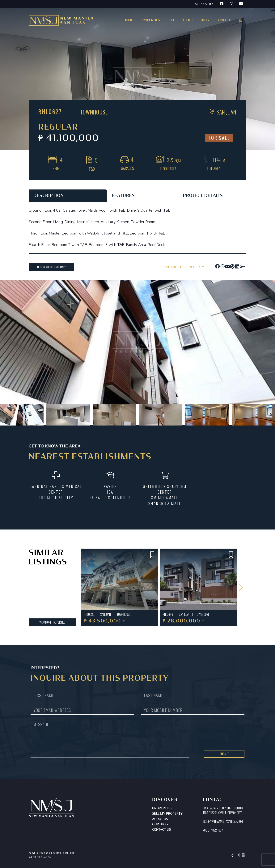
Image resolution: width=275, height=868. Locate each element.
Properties (162, 808)
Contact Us (162, 830)
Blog (205, 20)
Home (128, 20)
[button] (149, 22)
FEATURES (123, 196)
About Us (160, 819)
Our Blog (160, 824)
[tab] (68, 196)
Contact (223, 20)
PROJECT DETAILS (203, 196)
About (188, 20)
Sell (171, 20)
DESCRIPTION (49, 196)
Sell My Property (167, 814)
